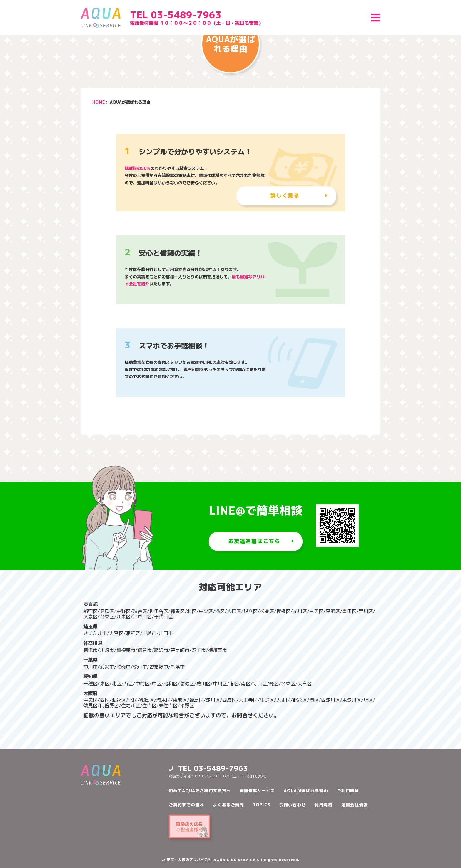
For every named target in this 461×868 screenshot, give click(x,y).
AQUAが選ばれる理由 (306, 791)
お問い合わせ (293, 805)
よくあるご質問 (228, 805)
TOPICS (262, 805)
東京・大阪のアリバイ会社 (189, 860)
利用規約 (323, 805)
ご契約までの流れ (186, 805)
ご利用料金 (348, 791)
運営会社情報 (355, 805)
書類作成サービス (257, 791)
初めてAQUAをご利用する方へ (200, 791)
